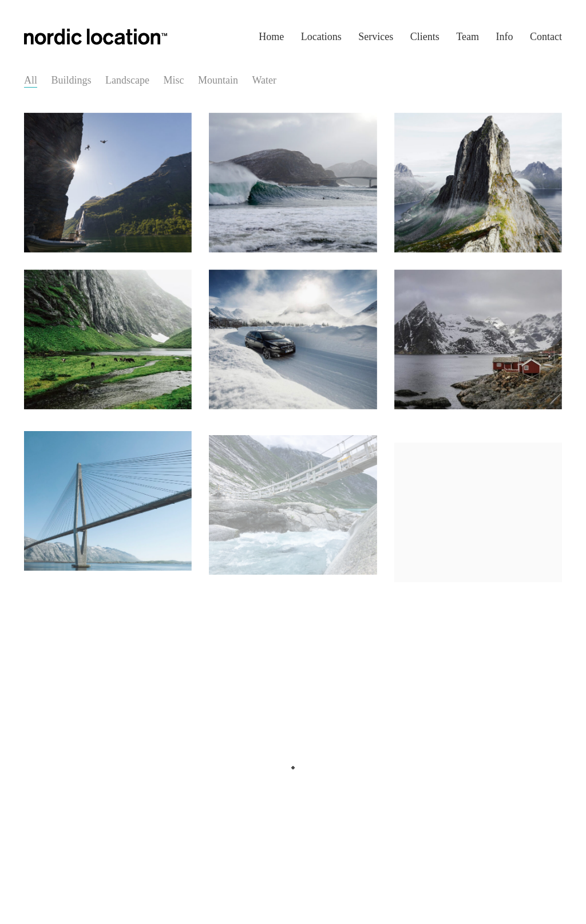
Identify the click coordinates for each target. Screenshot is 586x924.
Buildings (72, 80)
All (31, 80)
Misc (174, 80)
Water (265, 80)
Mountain (218, 80)
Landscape (127, 80)
